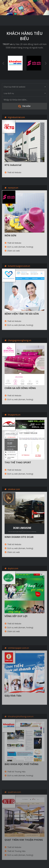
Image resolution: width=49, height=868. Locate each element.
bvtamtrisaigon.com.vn (19, 266)
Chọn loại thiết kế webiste (25, 87)
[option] (24, 8)
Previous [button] (3, 63)
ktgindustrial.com (16, 117)
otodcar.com (14, 493)
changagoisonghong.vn (19, 341)
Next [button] (46, 63)
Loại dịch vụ (25, 93)
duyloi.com (13, 573)
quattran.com (14, 797)
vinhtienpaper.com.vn (18, 653)
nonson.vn (13, 188)
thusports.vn (14, 417)
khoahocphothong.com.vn (21, 721)
